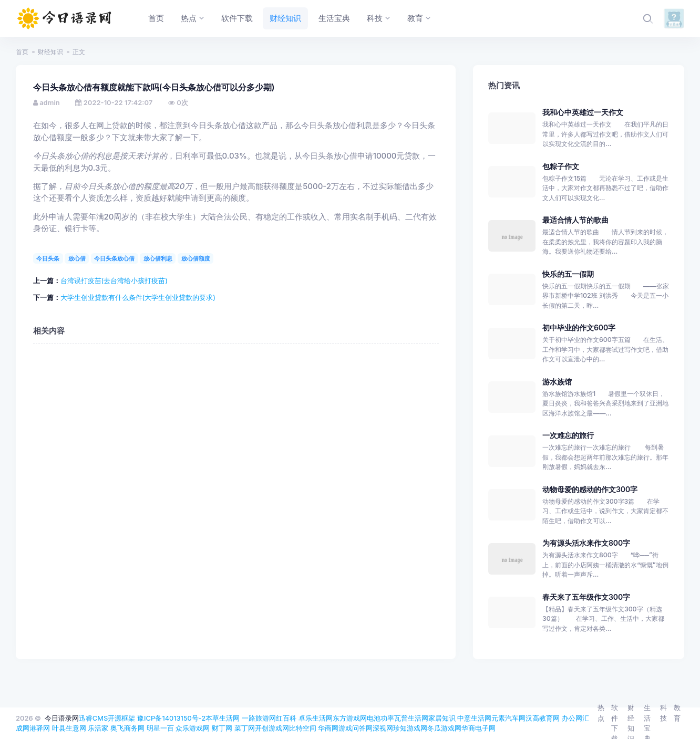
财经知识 (50, 52)
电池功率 (380, 718)
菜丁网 (245, 728)
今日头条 (48, 258)
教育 (677, 713)
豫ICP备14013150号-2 (171, 718)
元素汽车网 (508, 718)
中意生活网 (474, 718)
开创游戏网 (272, 728)
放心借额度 (196, 258)
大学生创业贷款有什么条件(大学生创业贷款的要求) (138, 297)
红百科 (286, 718)
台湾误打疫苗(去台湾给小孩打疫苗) (114, 280)
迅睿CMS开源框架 (107, 718)
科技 (663, 713)
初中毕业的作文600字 (579, 327)
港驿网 (40, 728)
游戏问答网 (356, 728)
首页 (22, 52)
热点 (601, 713)
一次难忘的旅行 (568, 435)
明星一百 (160, 728)
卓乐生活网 (316, 718)
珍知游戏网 (410, 728)
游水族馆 (557, 382)
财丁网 (222, 728)
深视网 (383, 728)
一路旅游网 (259, 718)
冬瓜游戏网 (444, 728)
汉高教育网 (543, 718)
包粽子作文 (561, 166)
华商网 (328, 728)
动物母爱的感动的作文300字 (590, 489)
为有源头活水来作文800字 (586, 543)
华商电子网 (478, 728)
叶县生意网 (69, 728)
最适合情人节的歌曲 (575, 220)
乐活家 (98, 728)
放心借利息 (158, 258)
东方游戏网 (350, 718)
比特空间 (303, 728)
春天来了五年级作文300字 (586, 597)
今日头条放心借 (114, 258)
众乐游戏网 (193, 728)
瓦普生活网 (411, 718)
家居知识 (442, 718)
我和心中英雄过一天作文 (583, 112)
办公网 (572, 718)
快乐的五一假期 (568, 274)
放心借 (77, 258)
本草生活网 (223, 718)
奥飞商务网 (127, 728)
